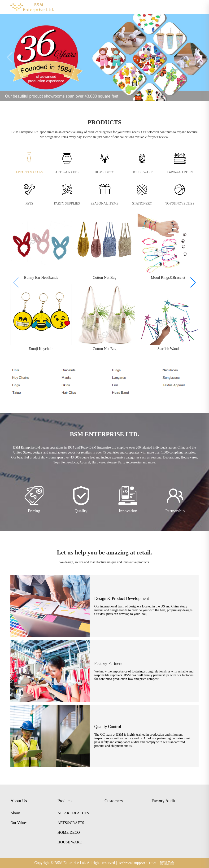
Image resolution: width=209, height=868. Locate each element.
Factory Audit (163, 801)
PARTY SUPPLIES (67, 203)
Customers (114, 801)
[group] (41, 247)
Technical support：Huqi (138, 863)
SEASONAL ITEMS (104, 203)
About (15, 813)
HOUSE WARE (142, 172)
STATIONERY (142, 203)
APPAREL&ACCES (29, 172)
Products (65, 801)
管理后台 (167, 863)
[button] (199, 58)
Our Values (19, 823)
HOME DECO (105, 172)
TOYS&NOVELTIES (180, 203)
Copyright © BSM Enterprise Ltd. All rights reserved (76, 863)
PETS (29, 203)
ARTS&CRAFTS (67, 172)
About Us (19, 801)
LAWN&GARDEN (180, 172)
